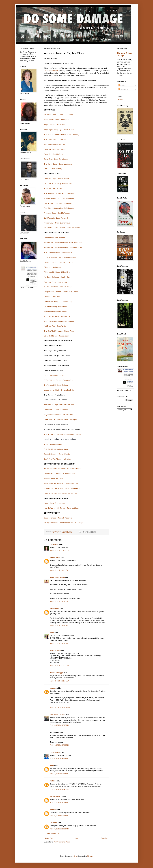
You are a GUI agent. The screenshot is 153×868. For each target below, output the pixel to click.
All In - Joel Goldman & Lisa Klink (57, 272)
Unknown (54, 823)
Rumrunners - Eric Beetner (54, 238)
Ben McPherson (56, 796)
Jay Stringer (55, 608)
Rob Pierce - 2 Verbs (58, 715)
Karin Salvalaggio (57, 673)
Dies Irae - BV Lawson (53, 267)
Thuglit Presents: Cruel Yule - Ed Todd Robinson (63, 469)
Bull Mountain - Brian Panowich (56, 218)
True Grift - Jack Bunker (53, 188)
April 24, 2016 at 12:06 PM (59, 725)
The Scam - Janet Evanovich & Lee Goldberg (62, 134)
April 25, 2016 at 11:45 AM (59, 789)
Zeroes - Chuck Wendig (53, 169)
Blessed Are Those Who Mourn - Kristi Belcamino (63, 247)
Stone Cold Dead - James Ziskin (57, 336)
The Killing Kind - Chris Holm (55, 139)
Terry (52, 765)
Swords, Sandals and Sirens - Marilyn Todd (61, 493)
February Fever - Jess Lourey (56, 282)
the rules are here (51, 71)
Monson (53, 688)
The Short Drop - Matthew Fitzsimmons (59, 193)
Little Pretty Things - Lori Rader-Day (58, 302)
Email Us (120, 100)
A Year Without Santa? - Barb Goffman (59, 380)
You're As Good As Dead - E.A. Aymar (59, 115)
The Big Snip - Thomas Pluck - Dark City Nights (63, 434)
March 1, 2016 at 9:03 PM (59, 626)
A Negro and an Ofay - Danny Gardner (59, 198)
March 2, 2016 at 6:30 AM (59, 643)
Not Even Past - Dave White (55, 326)
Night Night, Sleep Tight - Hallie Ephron (59, 130)
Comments (123, 89)
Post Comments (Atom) (62, 842)
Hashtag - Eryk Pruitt (52, 297)
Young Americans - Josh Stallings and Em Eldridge (64, 523)
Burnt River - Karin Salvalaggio (56, 159)
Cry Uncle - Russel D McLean (56, 149)
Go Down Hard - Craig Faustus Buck (58, 184)
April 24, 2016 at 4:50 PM (59, 758)
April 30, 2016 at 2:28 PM (59, 816)
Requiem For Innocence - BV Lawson (59, 262)
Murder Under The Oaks (53, 479)
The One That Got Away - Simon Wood (59, 331)
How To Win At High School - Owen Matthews (62, 508)
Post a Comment (53, 834)
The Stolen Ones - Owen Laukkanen (58, 164)
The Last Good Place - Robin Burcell (58, 252)
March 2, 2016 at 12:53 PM (60, 666)
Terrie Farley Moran (57, 577)
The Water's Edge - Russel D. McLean (59, 405)
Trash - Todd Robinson (53, 444)
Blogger (90, 856)
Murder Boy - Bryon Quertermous (57, 223)
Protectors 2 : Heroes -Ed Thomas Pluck (60, 474)
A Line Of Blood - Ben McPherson (57, 213)
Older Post (105, 838)
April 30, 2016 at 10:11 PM (59, 829)
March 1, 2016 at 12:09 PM (60, 550)
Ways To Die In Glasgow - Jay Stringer (59, 321)
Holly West (54, 544)
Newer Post (49, 838)
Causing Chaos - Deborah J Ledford (58, 518)
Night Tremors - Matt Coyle (55, 125)
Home (77, 838)
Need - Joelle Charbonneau (55, 503)
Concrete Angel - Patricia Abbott (56, 179)
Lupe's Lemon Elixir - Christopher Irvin (59, 390)
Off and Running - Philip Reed (56, 307)
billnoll (75, 856)
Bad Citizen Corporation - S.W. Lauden (59, 208)
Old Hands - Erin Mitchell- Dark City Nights (61, 420)
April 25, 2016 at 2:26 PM (59, 802)
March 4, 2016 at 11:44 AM (59, 681)
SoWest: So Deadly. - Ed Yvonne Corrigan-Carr (62, 488)
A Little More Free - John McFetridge (58, 287)
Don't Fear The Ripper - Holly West (58, 459)
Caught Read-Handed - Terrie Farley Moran (61, 292)
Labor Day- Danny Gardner (55, 375)
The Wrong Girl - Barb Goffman (56, 385)
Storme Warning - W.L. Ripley (56, 311)
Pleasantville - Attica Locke (54, 144)
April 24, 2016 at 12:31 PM (59, 745)
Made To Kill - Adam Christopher (57, 120)
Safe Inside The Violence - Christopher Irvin (61, 483)
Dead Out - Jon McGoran (54, 154)
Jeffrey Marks (55, 557)
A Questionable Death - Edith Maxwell (59, 415)
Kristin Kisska (55, 651)
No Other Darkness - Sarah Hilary (57, 277)
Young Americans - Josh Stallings (57, 316)
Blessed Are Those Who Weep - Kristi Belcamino (63, 243)
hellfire (53, 781)
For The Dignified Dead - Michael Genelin (60, 257)
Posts (121, 85)
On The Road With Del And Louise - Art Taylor (62, 228)
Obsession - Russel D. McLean (56, 410)
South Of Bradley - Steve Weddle (57, 454)
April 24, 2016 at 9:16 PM (59, 774)
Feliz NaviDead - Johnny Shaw (56, 449)
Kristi (52, 633)
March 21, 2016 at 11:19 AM (60, 708)
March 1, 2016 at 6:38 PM (59, 601)
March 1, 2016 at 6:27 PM (59, 570)
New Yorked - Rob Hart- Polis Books (58, 203)
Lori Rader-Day (56, 752)
